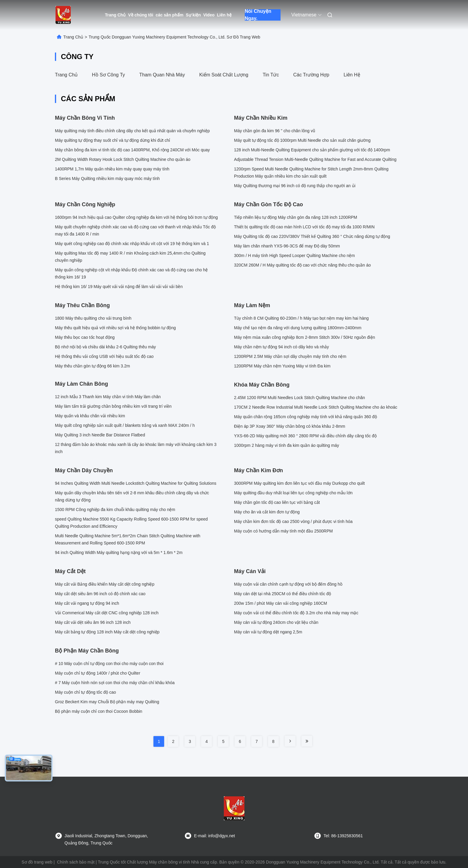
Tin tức (271, 75)
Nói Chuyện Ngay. (258, 15)
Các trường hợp (311, 75)
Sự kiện (193, 15)
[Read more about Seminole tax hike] (290, 741)
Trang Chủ (116, 15)
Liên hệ (224, 15)
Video (209, 15)
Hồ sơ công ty (108, 75)
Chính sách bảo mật (76, 862)
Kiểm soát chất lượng (224, 75)
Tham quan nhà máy (162, 75)
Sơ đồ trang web (37, 862)
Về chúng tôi (141, 15)
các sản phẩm (169, 15)
